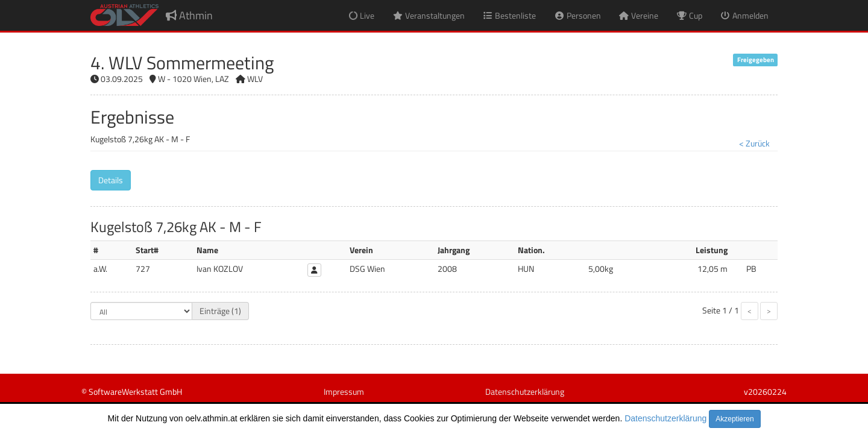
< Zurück (754, 143)
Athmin (189, 15)
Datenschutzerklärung (665, 418)
